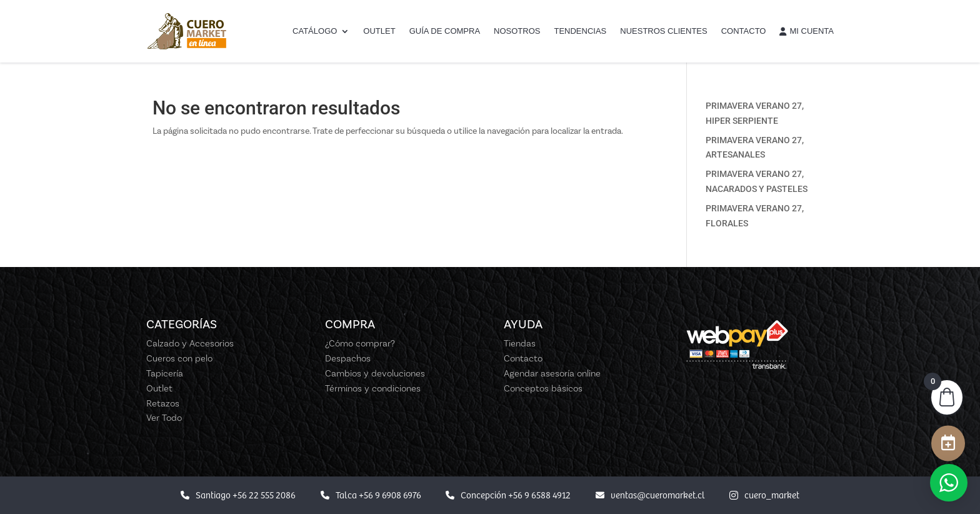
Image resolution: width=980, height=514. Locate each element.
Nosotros (517, 31)
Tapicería (165, 373)
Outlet (379, 31)
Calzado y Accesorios (190, 343)
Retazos (163, 403)
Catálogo (315, 31)
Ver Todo (164, 418)
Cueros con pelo (179, 358)
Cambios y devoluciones (375, 373)
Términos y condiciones (373, 388)
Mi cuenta (807, 31)
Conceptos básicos (543, 388)
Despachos (348, 358)
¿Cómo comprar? (360, 343)
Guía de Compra (445, 31)
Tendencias (580, 31)
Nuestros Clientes (663, 31)
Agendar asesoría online (552, 373)
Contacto (744, 31)
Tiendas (520, 343)
